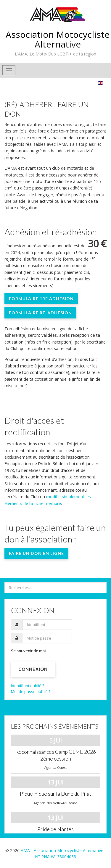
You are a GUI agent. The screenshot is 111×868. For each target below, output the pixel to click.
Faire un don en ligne (36, 553)
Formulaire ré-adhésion (40, 313)
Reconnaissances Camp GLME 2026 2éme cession (56, 755)
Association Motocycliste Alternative (58, 39)
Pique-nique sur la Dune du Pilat (55, 794)
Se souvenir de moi (28, 651)
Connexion (33, 669)
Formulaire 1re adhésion (41, 299)
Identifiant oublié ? (28, 686)
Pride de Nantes (55, 829)
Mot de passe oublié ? (31, 692)
